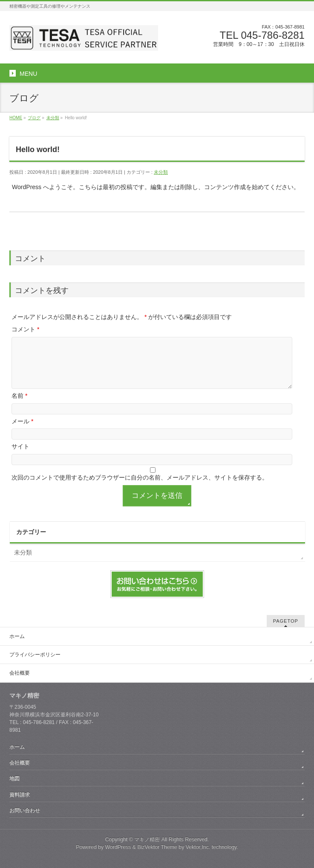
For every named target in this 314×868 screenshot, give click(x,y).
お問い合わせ (25, 811)
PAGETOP (286, 621)
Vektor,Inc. (198, 847)
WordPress (118, 847)
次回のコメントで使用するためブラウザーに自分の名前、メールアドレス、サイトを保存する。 (140, 477)
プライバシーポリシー (35, 655)
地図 (14, 779)
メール (22, 421)
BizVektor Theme (157, 847)
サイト (20, 446)
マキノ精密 (147, 839)
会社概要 (20, 673)
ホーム (17, 636)
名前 (19, 396)
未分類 (161, 172)
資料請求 (20, 795)
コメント (25, 329)
